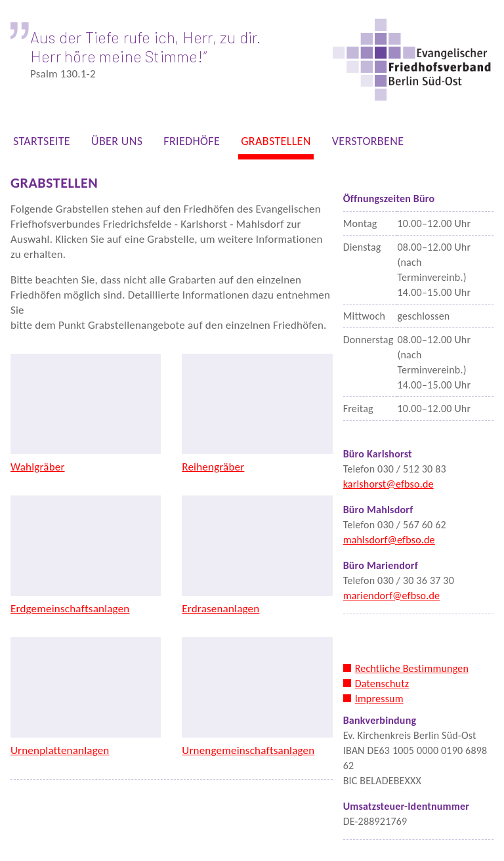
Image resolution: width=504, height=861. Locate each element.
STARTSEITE (42, 144)
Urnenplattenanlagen (60, 750)
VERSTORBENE (368, 144)
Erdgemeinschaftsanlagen (70, 609)
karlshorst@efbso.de (388, 484)
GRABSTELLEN (276, 144)
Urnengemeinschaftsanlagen (248, 750)
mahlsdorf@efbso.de (389, 540)
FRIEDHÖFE (192, 144)
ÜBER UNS (117, 144)
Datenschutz (382, 683)
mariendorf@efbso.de (392, 596)
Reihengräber (213, 467)
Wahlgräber (38, 467)
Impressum (379, 699)
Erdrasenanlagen (220, 609)
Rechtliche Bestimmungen (412, 668)
